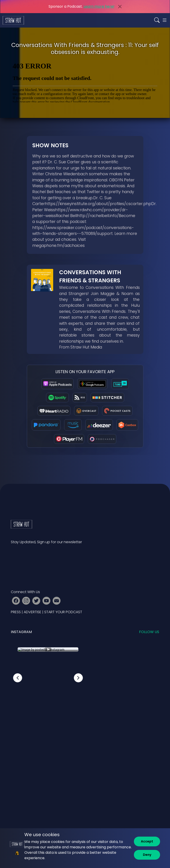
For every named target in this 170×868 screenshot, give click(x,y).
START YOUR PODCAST (63, 612)
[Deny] (147, 855)
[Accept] (147, 841)
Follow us (149, 632)
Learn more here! (99, 6)
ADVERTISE (33, 612)
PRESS (16, 612)
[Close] (120, 7)
